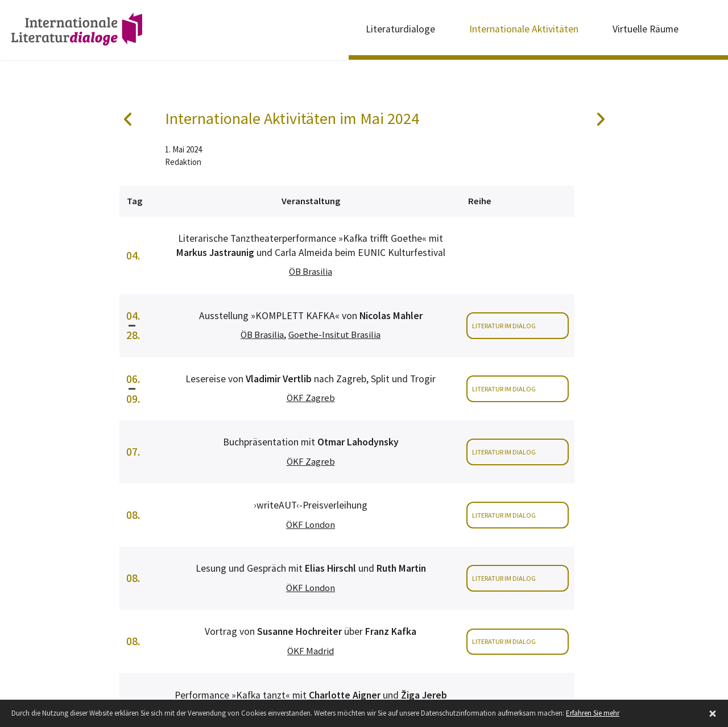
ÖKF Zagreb (311, 398)
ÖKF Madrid (311, 651)
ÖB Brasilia (311, 272)
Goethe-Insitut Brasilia (334, 335)
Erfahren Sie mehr (593, 713)
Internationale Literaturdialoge (77, 31)
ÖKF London (311, 525)
